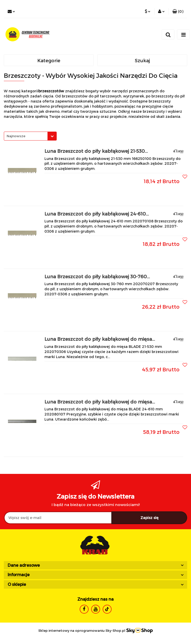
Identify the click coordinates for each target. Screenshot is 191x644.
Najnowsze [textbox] (16, 136)
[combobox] (30, 136)
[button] (178, 11)
